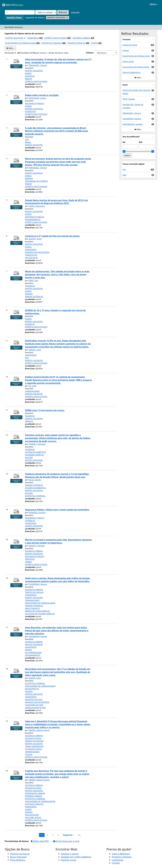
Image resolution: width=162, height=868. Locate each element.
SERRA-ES (29, 421)
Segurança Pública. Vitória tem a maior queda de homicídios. (57, 510)
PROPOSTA (30, 559)
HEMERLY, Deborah (37, 444)
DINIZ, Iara (33, 280)
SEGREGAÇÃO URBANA (35, 793)
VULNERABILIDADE (33, 653)
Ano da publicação (131, 137)
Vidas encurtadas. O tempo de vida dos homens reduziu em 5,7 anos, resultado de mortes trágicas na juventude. (58, 61)
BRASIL (28, 142)
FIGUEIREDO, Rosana (38, 584)
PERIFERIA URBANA (34, 796)
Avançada (75, 12)
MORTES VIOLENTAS (15, 38)
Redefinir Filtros (14, 18)
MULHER (29, 457)
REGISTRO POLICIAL (34, 699)
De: (124, 142)
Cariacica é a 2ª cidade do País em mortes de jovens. (53, 236)
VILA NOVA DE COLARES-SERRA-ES (40, 614)
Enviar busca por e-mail (66, 841)
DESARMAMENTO (33, 220)
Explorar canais (69, 860)
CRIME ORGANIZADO (34, 746)
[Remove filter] (67, 18)
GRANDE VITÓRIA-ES (76, 43)
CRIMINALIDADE (32, 391)
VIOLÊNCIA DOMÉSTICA (36, 452)
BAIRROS (29, 178)
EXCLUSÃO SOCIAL (33, 817)
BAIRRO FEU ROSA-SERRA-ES (38, 611)
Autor (125, 85)
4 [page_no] (58, 835)
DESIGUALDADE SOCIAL (36, 708)
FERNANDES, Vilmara (38, 65)
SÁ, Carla (32, 386)
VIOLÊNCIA (30, 76)
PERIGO (28, 650)
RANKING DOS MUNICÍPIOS (37, 252)
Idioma (154, 4)
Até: (141, 142)
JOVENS (94, 43)
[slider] (124, 151)
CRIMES (28, 106)
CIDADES (29, 691)
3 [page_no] (53, 835)
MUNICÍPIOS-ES (32, 689)
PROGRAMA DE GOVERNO (36, 181)
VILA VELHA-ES (31, 258)
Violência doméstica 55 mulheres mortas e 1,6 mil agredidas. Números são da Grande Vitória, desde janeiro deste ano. (57, 475)
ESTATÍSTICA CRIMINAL (52, 43)
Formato (127, 39)
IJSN (27, 140)
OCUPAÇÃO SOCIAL (34, 749)
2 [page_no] (47, 835)
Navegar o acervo (70, 854)
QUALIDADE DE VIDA (34, 705)
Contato (116, 863)
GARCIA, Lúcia (35, 350)
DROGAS (29, 294)
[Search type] (46, 12)
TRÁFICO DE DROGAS (34, 592)
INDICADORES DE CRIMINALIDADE (21, 43)
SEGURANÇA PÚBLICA (35, 103)
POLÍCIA (29, 754)
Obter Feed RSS (40, 841)
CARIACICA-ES (31, 255)
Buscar (63, 12)
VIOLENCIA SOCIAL (33, 738)
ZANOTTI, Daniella (37, 546)
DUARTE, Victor (35, 239)
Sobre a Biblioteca (121, 854)
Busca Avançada (18, 857)
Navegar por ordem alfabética (76, 857)
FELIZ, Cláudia (35, 480)
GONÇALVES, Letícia (37, 98)
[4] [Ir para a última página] (79, 835)
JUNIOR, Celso (35, 678)
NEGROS (29, 812)
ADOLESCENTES (32, 815)
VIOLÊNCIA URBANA (82, 38)
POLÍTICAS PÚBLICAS (34, 804)
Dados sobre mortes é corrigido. (42, 95)
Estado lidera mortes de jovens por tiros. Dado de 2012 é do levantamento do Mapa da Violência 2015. (56, 202)
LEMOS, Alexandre (37, 206)
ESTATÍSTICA (30, 111)
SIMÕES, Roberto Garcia (39, 730)
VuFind (9, 4)
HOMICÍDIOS (33, 38)
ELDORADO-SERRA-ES (35, 455)
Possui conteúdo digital (134, 164)
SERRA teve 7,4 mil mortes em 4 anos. (45, 410)
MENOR (28, 79)
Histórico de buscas (20, 854)
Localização (118, 860)
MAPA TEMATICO (32, 608)
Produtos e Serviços (122, 857)
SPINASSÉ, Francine (37, 513)
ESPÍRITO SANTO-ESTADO (56, 38)
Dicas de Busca (18, 860)
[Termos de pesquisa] (20, 12)
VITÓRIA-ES (30, 521)
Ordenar (90, 53)
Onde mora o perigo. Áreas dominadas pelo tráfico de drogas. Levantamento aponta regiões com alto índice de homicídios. (58, 580)
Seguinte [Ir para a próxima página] (68, 835)
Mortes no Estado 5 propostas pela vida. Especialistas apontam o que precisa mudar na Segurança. (58, 541)
